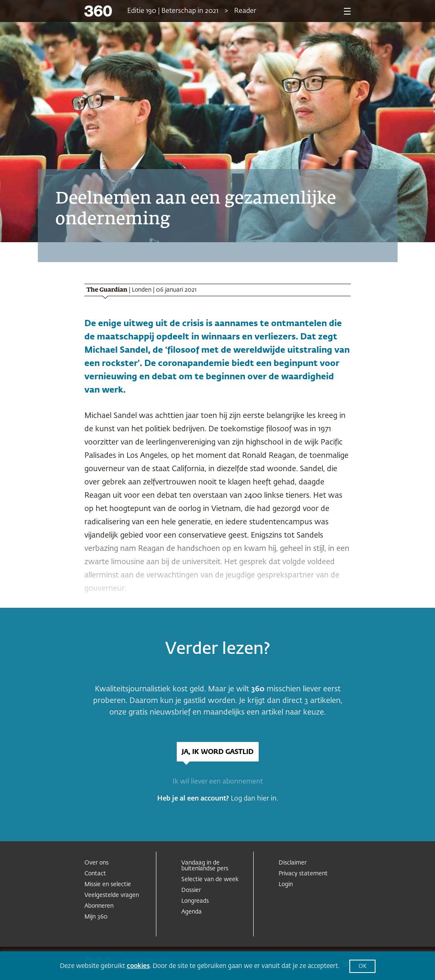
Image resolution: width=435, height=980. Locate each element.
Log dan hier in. (255, 799)
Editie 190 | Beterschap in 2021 (173, 11)
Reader (245, 11)
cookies (138, 966)
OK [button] (362, 966)
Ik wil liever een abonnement (218, 782)
